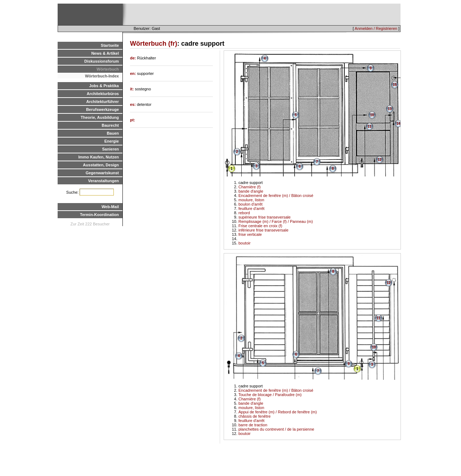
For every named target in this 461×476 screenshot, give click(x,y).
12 (379, 160)
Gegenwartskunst (102, 173)
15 (395, 85)
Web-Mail (110, 207)
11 (369, 127)
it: (132, 89)
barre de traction (253, 425)
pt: (133, 120)
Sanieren (111, 149)
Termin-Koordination (99, 215)
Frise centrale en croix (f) (260, 226)
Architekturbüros (103, 94)
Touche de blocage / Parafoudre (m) (270, 395)
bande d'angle (251, 191)
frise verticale (250, 234)
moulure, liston (251, 200)
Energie (112, 141)
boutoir (245, 243)
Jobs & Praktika (104, 86)
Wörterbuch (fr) (154, 44)
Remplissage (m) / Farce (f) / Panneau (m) (276, 221)
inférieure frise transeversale (263, 230)
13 (390, 109)
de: (134, 58)
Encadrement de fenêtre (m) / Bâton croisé (276, 196)
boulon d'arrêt (250, 204)
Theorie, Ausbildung (100, 117)
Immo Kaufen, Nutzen (99, 157)
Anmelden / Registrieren (376, 28)
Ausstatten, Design (101, 165)
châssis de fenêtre (254, 416)
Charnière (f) (250, 187)
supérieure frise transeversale (265, 217)
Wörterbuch (108, 69)
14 (398, 124)
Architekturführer (103, 102)
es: (133, 104)
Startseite (110, 45)
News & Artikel (105, 53)
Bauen (113, 133)
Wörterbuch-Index (102, 76)
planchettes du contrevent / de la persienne (276, 429)
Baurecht (110, 125)
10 (372, 115)
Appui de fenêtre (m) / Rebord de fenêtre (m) (278, 412)
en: (134, 73)
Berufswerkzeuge (102, 109)
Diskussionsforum (102, 61)
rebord (244, 213)
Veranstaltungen (103, 181)
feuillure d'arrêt (251, 208)
